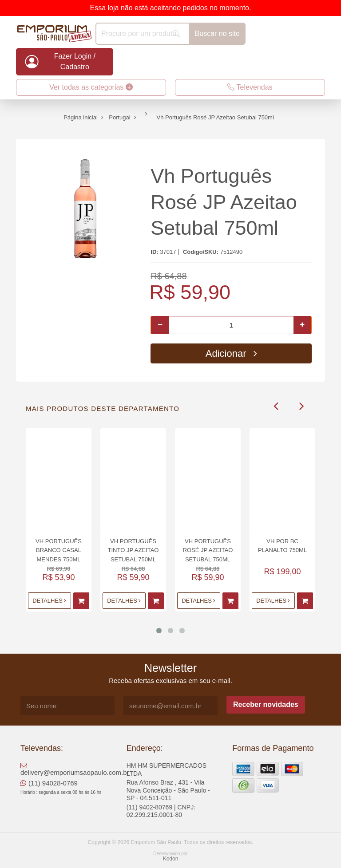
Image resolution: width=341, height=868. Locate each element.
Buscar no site (217, 34)
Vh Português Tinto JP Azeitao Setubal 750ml (133, 550)
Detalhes (49, 601)
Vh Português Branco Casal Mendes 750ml (59, 550)
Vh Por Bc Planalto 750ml (282, 546)
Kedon (171, 859)
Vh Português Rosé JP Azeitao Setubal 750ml (224, 202)
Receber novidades (266, 704)
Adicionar (231, 353)
